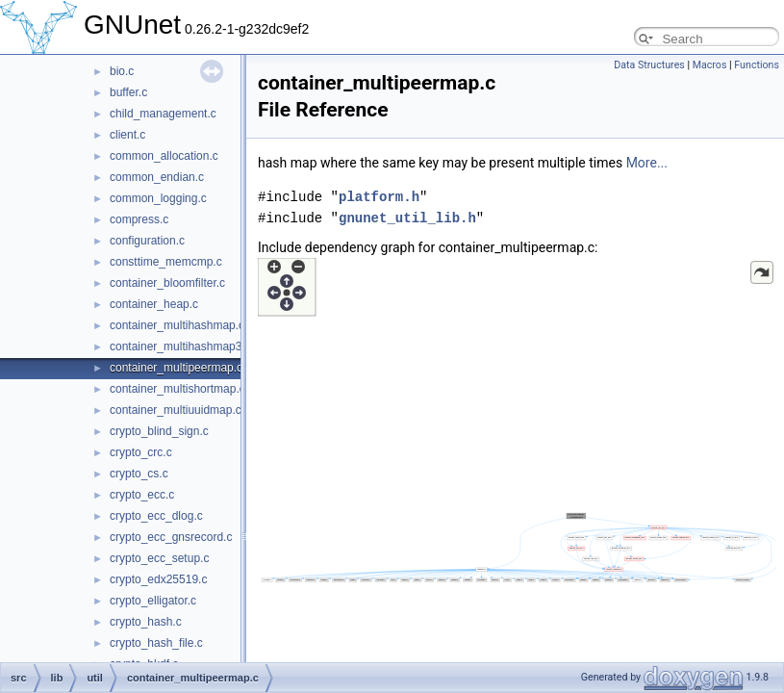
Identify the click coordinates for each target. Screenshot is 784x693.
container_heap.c (154, 304)
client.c (127, 135)
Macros (710, 65)
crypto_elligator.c (153, 601)
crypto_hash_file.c (156, 643)
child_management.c (163, 114)
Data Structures (649, 65)
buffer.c (128, 92)
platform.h (379, 197)
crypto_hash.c (146, 622)
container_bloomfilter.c (167, 283)
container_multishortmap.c (177, 389)
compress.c (139, 219)
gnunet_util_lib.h (407, 218)
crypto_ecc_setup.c (159, 558)
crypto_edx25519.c (158, 579)
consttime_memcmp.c (166, 262)
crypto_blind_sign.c (159, 431)
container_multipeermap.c (176, 368)
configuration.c (147, 241)
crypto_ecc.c (142, 495)
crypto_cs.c (139, 474)
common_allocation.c (164, 156)
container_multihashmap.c (177, 325)
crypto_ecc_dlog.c (156, 516)
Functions (757, 65)
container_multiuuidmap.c (176, 410)
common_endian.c (157, 177)
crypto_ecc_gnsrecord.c (171, 537)
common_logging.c (158, 198)
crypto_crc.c (141, 452)
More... (647, 163)
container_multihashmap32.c (183, 346)
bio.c (122, 71)
